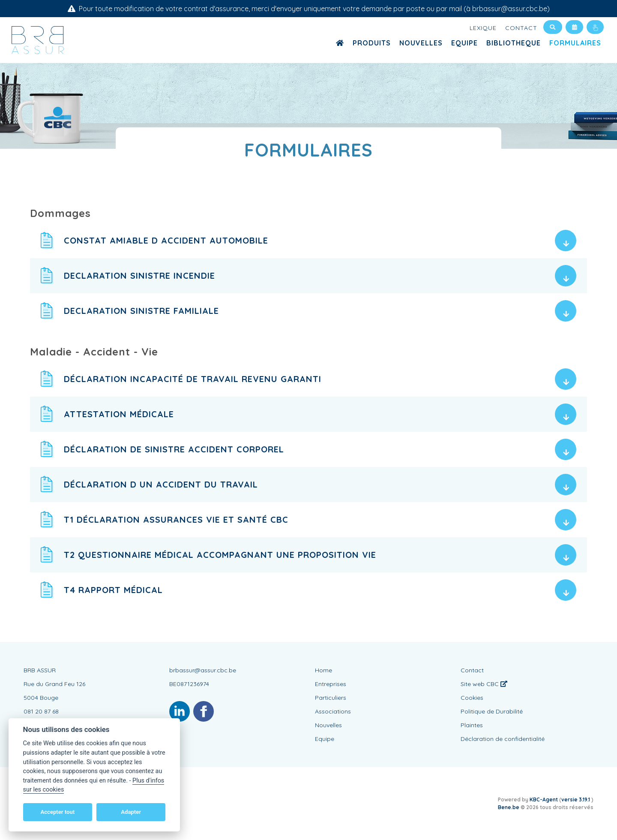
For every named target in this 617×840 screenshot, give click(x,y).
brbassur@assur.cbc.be (203, 670)
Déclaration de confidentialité (503, 739)
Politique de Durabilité (492, 711)
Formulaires (575, 43)
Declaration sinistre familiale (141, 311)
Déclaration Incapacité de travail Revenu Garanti (193, 379)
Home (323, 670)
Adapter (131, 812)
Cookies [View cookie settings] (472, 698)
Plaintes (472, 725)
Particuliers (331, 698)
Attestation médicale (119, 414)
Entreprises (331, 684)
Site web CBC (484, 684)
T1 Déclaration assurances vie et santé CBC (176, 519)
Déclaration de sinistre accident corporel (174, 449)
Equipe (464, 43)
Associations (333, 711)
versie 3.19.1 (576, 799)
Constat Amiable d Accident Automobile (166, 240)
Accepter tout (57, 812)
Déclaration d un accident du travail (161, 484)
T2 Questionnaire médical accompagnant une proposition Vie (220, 555)
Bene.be (509, 807)
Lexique (483, 28)
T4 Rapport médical (113, 590)
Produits (372, 43)
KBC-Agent (544, 799)
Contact (521, 28)
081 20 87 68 (41, 711)
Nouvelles (421, 43)
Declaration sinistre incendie (139, 275)
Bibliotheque (514, 43)
